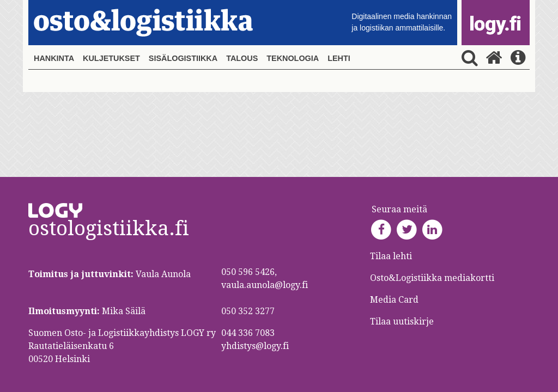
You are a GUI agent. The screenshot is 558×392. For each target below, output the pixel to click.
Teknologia (293, 58)
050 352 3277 (248, 311)
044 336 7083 (248, 333)
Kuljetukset (111, 58)
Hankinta (54, 58)
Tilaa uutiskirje (402, 321)
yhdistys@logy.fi (255, 346)
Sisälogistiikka (183, 58)
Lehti (339, 58)
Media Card (395, 300)
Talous (242, 58)
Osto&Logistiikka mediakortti (432, 278)
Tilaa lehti (391, 256)
